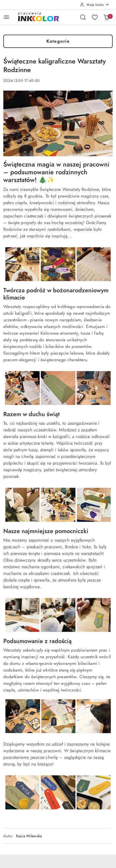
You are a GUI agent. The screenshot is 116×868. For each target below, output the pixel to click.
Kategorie (58, 41)
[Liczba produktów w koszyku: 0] (106, 17)
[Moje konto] (95, 5)
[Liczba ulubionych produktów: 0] (95, 17)
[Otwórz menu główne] (7, 17)
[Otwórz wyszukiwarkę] (83, 17)
